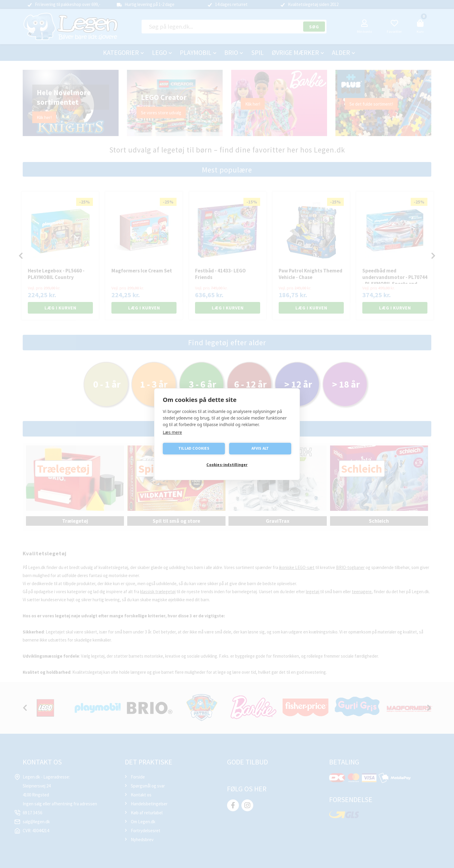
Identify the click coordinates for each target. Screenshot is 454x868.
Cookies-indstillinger (227, 465)
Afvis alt (260, 448)
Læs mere (172, 432)
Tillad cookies (194, 448)
